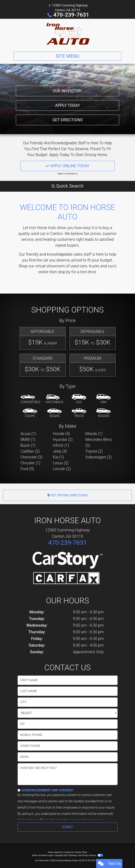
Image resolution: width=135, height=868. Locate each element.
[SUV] (79, 399)
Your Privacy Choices (90, 855)
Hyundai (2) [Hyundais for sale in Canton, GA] (63, 439)
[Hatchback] (54, 399)
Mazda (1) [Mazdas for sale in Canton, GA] (94, 434)
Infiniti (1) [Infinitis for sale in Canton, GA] (61, 445)
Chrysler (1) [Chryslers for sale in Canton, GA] (30, 463)
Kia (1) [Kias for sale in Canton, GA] (58, 457)
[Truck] (79, 413)
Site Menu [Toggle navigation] (68, 56)
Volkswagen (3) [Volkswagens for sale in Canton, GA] (98, 457)
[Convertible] (31, 399)
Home (50, 852)
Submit (67, 827)
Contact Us (69, 852)
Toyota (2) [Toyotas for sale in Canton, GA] (94, 451)
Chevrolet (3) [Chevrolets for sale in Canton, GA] (32, 457)
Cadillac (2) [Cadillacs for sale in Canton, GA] (30, 451)
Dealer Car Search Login (42, 855)
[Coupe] (30, 413)
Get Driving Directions (67, 495)
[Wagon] (103, 413)
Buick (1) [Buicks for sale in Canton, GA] (28, 445)
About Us (59, 852)
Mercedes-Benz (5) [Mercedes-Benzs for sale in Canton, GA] (99, 442)
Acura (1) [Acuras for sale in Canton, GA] (28, 434)
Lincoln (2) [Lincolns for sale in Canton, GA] (62, 469)
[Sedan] (54, 413)
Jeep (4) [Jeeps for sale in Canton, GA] (60, 451)
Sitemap (73, 855)
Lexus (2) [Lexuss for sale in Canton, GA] (61, 463)
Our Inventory (67, 91)
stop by (64, 272)
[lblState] (68, 713)
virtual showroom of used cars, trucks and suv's (76, 266)
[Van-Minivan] (103, 399)
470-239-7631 (71, 15)
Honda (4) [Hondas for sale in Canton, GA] (61, 434)
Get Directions (68, 120)
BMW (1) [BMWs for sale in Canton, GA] (28, 439)
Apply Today (68, 105)
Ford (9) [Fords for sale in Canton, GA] (27, 469)
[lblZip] (68, 724)
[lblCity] (68, 702)
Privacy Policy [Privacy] (81, 852)
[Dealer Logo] (67, 34)
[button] (68, 186)
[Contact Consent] (19, 790)
